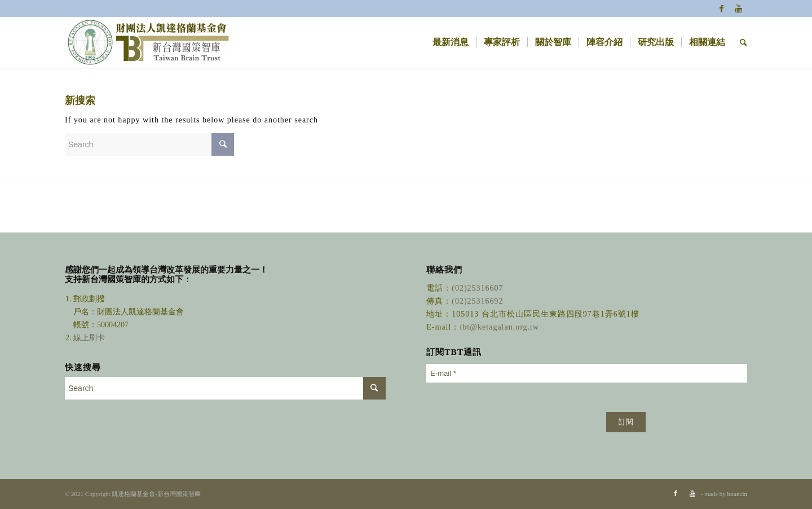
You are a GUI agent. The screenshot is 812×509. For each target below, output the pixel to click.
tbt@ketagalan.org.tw (499, 327)
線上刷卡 (90, 338)
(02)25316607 (477, 288)
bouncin (737, 494)
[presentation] (512, 411)
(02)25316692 (477, 301)
